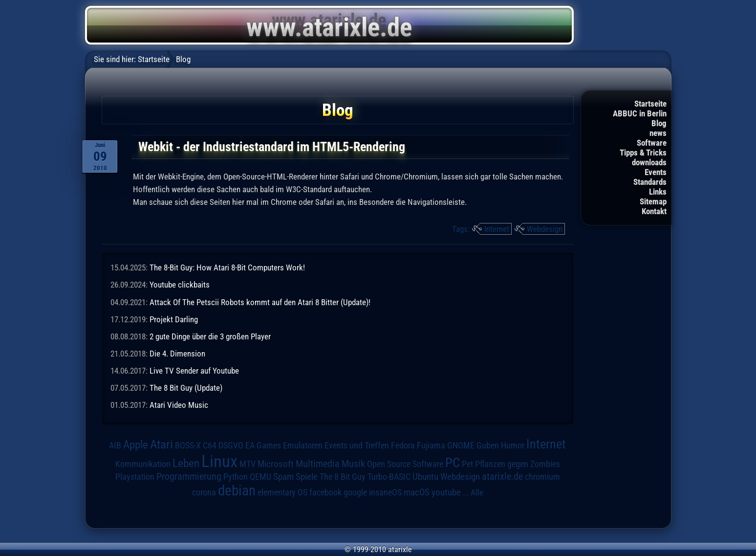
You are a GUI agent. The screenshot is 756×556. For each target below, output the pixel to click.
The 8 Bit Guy (343, 477)
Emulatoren (303, 445)
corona (204, 492)
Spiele (307, 477)
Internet (497, 229)
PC (453, 463)
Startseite (650, 104)
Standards (650, 182)
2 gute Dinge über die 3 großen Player (210, 336)
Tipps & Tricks (643, 153)
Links (658, 192)
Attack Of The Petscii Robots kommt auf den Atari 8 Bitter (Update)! (260, 302)
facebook (325, 492)
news (658, 133)
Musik (353, 464)
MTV (248, 464)
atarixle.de (502, 477)
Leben (186, 463)
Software (652, 143)
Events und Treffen (357, 445)
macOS (417, 492)
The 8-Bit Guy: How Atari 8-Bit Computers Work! (227, 267)
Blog (659, 123)
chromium (542, 477)
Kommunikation (143, 464)
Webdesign (545, 229)
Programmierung (189, 477)
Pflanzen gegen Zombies (518, 464)
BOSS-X (188, 445)
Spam (283, 477)
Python (236, 477)
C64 (210, 445)
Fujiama (431, 445)
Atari (162, 444)
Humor (513, 445)
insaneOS (385, 492)
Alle (477, 492)
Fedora (403, 445)
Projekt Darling (174, 319)
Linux (219, 461)
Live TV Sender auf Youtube (194, 371)
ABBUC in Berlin (640, 113)
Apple (136, 445)
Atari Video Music (179, 405)
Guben (488, 445)
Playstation (135, 477)
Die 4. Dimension (177, 354)
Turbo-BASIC (389, 477)
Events (656, 172)
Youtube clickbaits (180, 285)
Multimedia (318, 464)
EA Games (263, 445)
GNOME (461, 445)
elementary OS (282, 492)
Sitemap (653, 201)
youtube (446, 492)
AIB (115, 445)
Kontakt (654, 211)
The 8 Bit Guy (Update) (186, 388)
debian (237, 490)
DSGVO (231, 445)
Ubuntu (425, 477)
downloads (649, 162)
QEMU (260, 477)
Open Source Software (405, 464)
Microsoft (276, 464)
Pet (467, 464)
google (355, 492)
